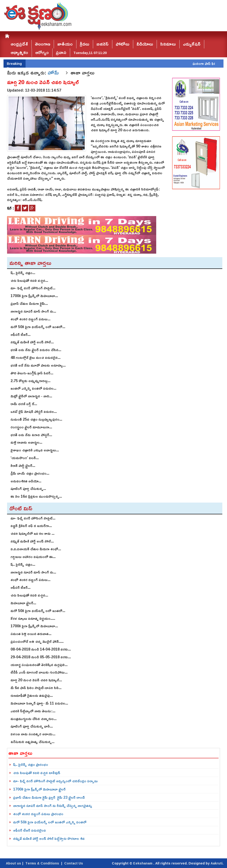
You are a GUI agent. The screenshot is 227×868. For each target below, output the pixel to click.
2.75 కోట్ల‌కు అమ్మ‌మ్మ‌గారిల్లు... (30, 381)
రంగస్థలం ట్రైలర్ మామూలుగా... (31, 427)
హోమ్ (54, 73)
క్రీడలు (85, 44)
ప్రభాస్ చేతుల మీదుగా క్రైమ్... (29, 303)
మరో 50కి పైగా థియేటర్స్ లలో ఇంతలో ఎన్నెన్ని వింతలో (50, 822)
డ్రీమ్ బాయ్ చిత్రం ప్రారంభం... (30, 473)
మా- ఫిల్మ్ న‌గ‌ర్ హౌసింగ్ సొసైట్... (33, 288)
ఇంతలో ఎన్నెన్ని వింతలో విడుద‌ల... (33, 388)
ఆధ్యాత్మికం (19, 52)
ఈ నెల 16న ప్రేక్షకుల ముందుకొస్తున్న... (36, 496)
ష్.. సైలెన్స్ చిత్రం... (23, 273)
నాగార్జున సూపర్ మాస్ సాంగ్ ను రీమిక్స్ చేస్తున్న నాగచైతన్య (53, 806)
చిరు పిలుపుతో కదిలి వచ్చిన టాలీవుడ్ (37, 773)
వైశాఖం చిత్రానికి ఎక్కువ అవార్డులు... (35, 450)
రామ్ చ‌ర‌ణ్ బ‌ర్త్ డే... (24, 404)
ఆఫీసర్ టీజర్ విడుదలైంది (30, 830)
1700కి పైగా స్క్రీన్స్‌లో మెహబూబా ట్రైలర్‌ (39, 789)
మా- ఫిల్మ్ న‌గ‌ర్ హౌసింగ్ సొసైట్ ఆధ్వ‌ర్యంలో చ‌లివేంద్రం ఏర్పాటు (55, 781)
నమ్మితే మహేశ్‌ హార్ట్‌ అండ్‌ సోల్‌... (32, 342)
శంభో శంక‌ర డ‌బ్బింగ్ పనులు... (30, 319)
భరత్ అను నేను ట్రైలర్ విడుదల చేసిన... (36, 350)
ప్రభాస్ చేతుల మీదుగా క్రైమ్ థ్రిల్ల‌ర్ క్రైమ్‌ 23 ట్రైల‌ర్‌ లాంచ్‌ (49, 797)
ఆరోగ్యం (42, 52)
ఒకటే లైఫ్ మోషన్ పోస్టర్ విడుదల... (34, 411)
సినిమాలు (168, 44)
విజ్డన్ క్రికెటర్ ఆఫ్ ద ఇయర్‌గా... (31, 526)
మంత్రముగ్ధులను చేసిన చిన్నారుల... (34, 719)
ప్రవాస (61, 52)
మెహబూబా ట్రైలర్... (23, 603)
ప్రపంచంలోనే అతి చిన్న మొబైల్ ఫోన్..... (37, 641)
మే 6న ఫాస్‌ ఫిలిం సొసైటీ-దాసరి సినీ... (36, 688)
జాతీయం (65, 44)
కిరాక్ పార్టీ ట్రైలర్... (23, 465)
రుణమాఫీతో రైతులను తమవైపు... (32, 695)
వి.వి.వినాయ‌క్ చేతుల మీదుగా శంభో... (36, 549)
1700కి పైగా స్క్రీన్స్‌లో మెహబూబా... (34, 296)
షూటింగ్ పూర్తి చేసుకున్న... (28, 488)
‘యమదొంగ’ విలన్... (25, 458)
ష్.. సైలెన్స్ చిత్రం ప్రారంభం (31, 764)
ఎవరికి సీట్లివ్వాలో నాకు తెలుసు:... (33, 711)
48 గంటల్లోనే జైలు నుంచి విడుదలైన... (36, 357)
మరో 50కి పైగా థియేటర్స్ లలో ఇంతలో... (38, 327)
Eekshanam (143, 863)
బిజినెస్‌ (102, 44)
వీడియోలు (145, 44)
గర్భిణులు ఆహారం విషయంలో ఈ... (33, 557)
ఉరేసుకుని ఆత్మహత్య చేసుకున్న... (32, 742)
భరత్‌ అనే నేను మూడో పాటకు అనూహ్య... (38, 365)
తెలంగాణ (43, 44)
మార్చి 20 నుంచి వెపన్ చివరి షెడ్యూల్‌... (36, 680)
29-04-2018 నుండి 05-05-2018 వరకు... (41, 657)
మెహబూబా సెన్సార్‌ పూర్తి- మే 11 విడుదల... (39, 703)
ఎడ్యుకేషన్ (192, 44)
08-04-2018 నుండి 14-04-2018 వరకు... (41, 649)
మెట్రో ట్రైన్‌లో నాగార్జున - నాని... (31, 396)
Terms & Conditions (42, 863)
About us (13, 863)
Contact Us (74, 863)
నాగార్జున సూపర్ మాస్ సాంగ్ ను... (33, 311)
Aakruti (217, 863)
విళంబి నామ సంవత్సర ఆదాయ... (33, 734)
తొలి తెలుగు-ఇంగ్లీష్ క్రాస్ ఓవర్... (32, 373)
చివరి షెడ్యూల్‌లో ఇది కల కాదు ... (32, 533)
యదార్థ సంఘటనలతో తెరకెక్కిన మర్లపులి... (39, 665)
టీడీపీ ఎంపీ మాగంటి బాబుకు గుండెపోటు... (39, 672)
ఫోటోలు (123, 44)
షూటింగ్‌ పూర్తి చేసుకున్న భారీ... (32, 726)
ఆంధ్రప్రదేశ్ (19, 44)
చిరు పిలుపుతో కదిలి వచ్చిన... (29, 280)
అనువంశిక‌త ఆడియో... (26, 481)
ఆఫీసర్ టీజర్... (21, 334)
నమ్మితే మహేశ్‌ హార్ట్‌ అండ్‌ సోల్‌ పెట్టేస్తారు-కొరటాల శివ (49, 838)
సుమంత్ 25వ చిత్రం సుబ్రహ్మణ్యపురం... (36, 419)
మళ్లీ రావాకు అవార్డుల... (26, 442)
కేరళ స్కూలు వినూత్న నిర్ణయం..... (33, 618)
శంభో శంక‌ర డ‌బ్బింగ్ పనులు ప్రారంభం (38, 814)
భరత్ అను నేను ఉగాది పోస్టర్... (31, 435)
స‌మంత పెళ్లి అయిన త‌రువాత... (31, 634)
